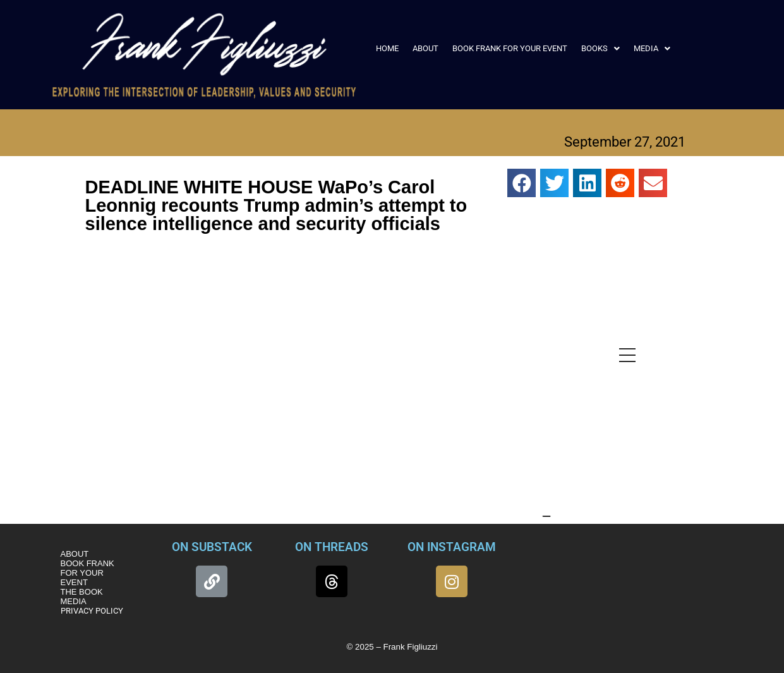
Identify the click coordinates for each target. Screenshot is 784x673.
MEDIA (652, 48)
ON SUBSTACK (212, 547)
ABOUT (425, 48)
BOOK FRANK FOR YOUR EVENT (510, 48)
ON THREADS (332, 547)
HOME (387, 48)
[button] (600, 48)
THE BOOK (82, 592)
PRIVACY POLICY (92, 611)
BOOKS (600, 48)
